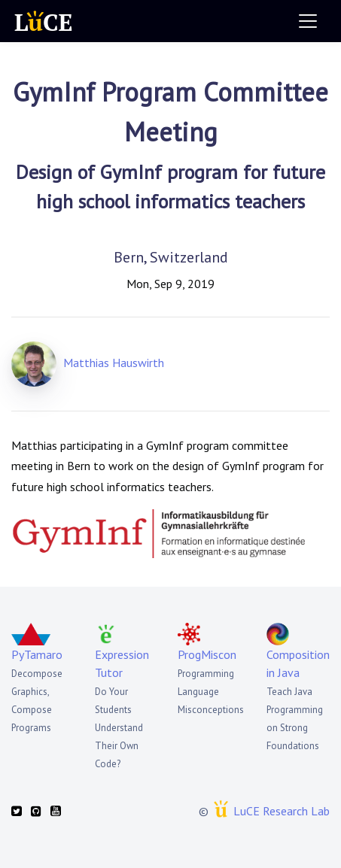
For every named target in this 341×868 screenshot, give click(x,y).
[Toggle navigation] (308, 21)
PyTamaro (37, 654)
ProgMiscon (207, 654)
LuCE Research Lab (282, 811)
